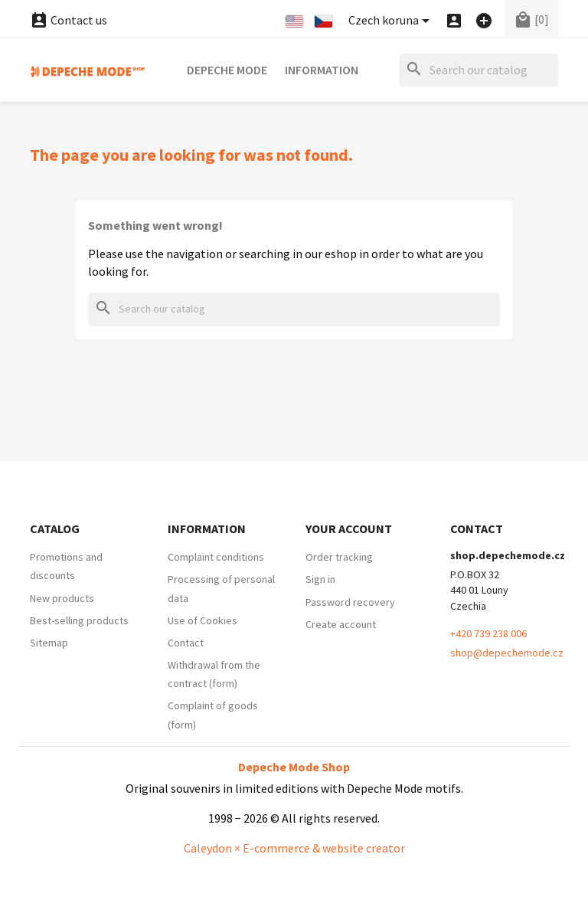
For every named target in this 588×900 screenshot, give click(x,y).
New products (62, 598)
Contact (186, 643)
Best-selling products (79, 620)
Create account (341, 624)
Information (322, 70)
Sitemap (49, 643)
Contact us (69, 20)
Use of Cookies (203, 620)
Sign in (320, 579)
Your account (349, 529)
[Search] (479, 70)
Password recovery (350, 602)
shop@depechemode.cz (507, 653)
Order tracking (339, 557)
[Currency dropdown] (392, 21)
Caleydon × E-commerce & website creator (294, 848)
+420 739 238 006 (488, 633)
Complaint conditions (216, 557)
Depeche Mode (227, 70)
